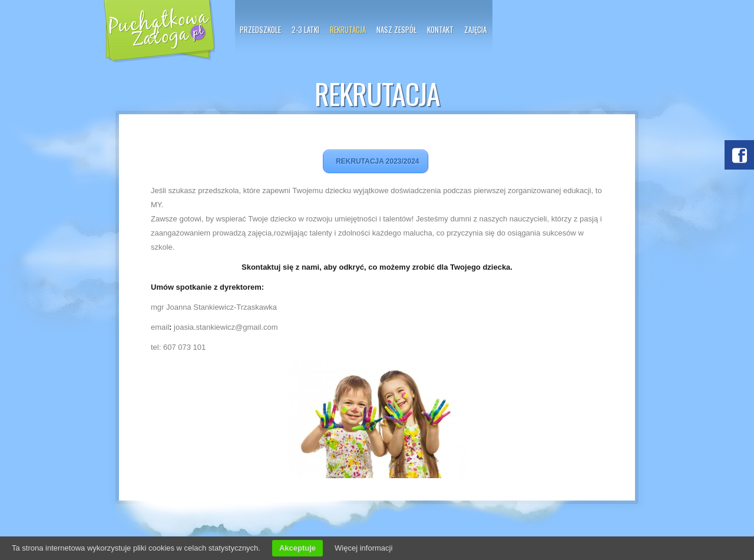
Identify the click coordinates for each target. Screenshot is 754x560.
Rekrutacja (348, 29)
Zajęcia (475, 29)
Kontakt (440, 29)
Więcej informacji (363, 548)
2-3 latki (305, 29)
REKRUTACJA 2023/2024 (375, 161)
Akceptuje (297, 548)
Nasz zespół (396, 29)
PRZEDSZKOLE (260, 29)
